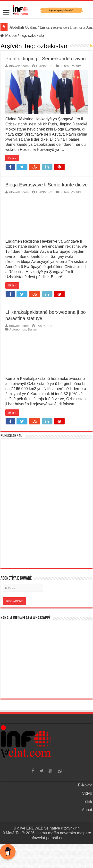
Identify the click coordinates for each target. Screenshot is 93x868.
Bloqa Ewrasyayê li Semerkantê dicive (46, 185)
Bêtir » (12, 158)
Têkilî (87, 802)
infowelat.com (19, 66)
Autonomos (18, 329)
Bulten (64, 66)
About (87, 810)
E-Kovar (85, 785)
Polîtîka (76, 66)
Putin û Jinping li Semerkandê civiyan (46, 59)
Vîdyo (87, 793)
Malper (9, 35)
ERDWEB (35, 828)
